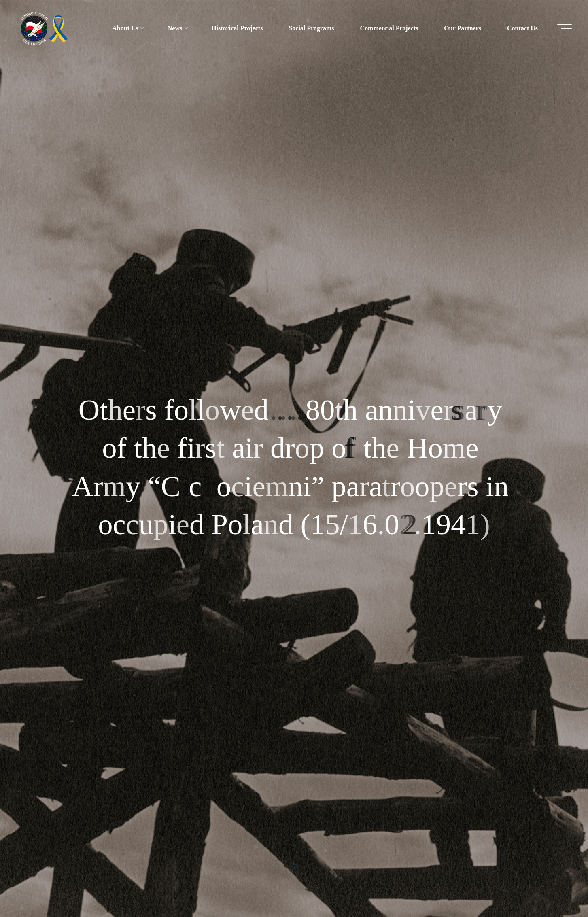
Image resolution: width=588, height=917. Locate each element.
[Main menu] (565, 28)
